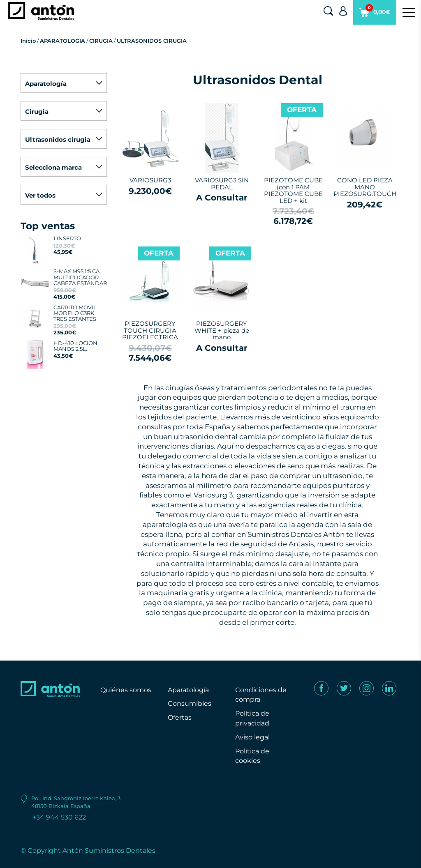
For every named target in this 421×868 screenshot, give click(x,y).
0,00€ (375, 14)
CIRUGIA (101, 41)
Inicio (28, 41)
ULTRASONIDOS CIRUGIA (152, 41)
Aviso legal (252, 737)
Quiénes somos (126, 690)
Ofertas (180, 717)
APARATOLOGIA (62, 41)
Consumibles (190, 703)
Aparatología (188, 690)
